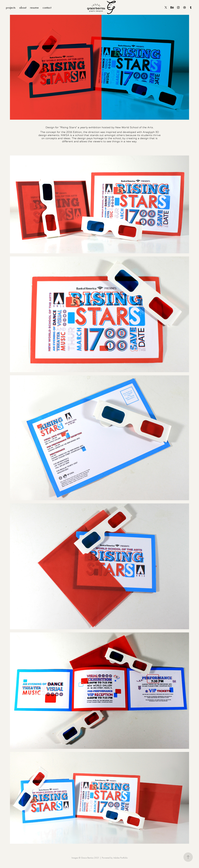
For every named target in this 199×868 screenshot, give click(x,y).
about (23, 7)
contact (47, 7)
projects (11, 7)
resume (34, 7)
